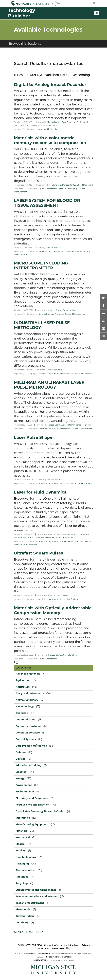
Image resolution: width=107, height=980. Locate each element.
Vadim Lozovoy (70, 595)
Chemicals (22, 713)
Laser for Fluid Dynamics (40, 492)
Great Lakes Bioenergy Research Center (40, 811)
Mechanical (23, 837)
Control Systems (26, 739)
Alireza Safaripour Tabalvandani (59, 537)
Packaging (72, 189)
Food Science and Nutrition (32, 805)
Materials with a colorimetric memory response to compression (50, 140)
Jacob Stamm (69, 425)
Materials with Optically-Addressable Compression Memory (53, 610)
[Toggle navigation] (97, 13)
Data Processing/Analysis (72, 541)
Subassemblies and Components (36, 890)
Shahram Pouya (21, 537)
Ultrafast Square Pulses (39, 553)
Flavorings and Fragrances (32, 798)
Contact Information (56, 945)
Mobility (21, 851)
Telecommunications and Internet (37, 896)
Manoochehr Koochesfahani (76, 534)
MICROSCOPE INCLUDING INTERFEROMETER (41, 265)
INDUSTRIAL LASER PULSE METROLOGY (42, 325)
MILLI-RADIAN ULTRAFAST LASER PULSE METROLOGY (49, 385)
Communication (26, 720)
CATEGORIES (24, 668)
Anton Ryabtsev (37, 537)
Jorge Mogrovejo (84, 425)
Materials (62, 189)
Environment (24, 785)
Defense (21, 752)
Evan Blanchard (50, 125)
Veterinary (22, 923)
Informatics (23, 818)
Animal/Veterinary (27, 700)
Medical (20, 844)
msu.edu (46, 954)
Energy (20, 778)
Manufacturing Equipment (32, 824)
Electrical (21, 772)
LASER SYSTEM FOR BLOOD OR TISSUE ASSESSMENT (47, 203)
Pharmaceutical (25, 870)
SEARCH (20, 932)
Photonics (59, 314)
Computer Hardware (28, 726)
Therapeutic (23, 909)
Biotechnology (45, 251)
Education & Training (29, 765)
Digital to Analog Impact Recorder (50, 85)
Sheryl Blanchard (34, 125)
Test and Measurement (76, 314)
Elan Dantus (20, 125)
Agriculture (23, 687)
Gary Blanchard (69, 122)
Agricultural (23, 680)
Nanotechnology (46, 314)
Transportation (25, 916)
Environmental (25, 792)
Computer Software (28, 733)
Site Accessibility (61, 948)
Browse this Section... (25, 44)
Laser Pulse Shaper (34, 437)
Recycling (22, 883)
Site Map (74, 945)
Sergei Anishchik (71, 310)
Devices (56, 251)
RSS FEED (35, 932)
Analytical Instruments (71, 251)
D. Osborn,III (83, 122)
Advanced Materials (48, 129)
